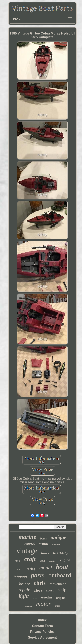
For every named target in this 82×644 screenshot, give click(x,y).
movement (58, 584)
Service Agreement (42, 637)
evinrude (28, 606)
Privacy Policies (42, 632)
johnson (20, 577)
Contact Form (42, 626)
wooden (47, 597)
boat (62, 567)
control (30, 544)
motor (43, 604)
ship (62, 590)
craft (30, 559)
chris (40, 583)
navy (35, 598)
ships (57, 606)
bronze (24, 584)
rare (18, 560)
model (46, 568)
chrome (56, 544)
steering (52, 561)
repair (24, 590)
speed (50, 590)
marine (27, 537)
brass (45, 553)
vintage (27, 551)
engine (65, 560)
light (24, 596)
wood (44, 543)
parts (38, 575)
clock (38, 591)
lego (42, 561)
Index (42, 620)
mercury (61, 552)
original (61, 598)
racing (31, 569)
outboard (60, 575)
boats (43, 538)
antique (59, 537)
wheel (20, 569)
